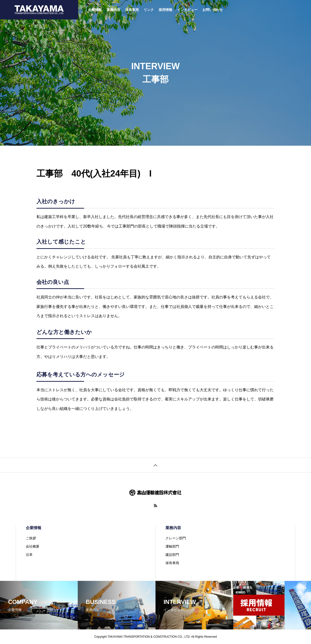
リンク (149, 10)
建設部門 (172, 555)
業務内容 (113, 10)
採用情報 (165, 10)
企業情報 (95, 10)
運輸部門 (172, 546)
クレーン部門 (176, 538)
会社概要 (33, 546)
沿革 (29, 555)
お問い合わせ (213, 10)
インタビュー (187, 10)
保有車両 (132, 10)
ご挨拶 (31, 538)
